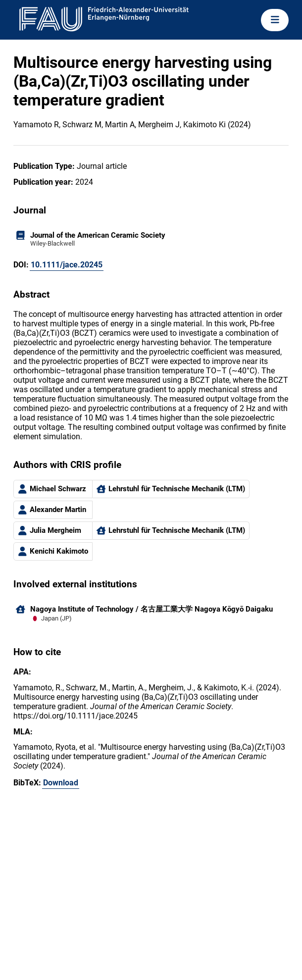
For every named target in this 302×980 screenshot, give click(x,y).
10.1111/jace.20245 (67, 265)
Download (61, 783)
